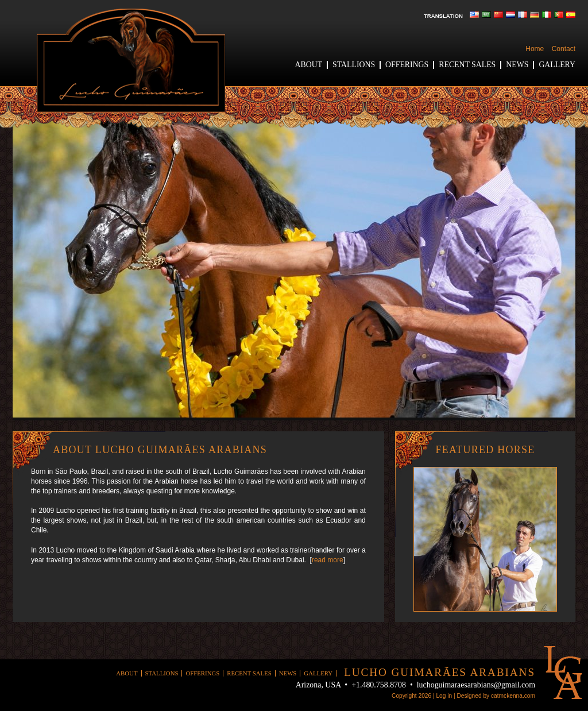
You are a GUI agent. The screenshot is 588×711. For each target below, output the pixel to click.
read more (328, 560)
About (309, 65)
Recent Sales (467, 65)
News (517, 65)
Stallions (354, 65)
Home (535, 49)
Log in (444, 696)
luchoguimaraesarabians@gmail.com (476, 685)
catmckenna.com (513, 696)
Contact (564, 49)
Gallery (557, 65)
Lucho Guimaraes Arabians (131, 61)
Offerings (407, 65)
